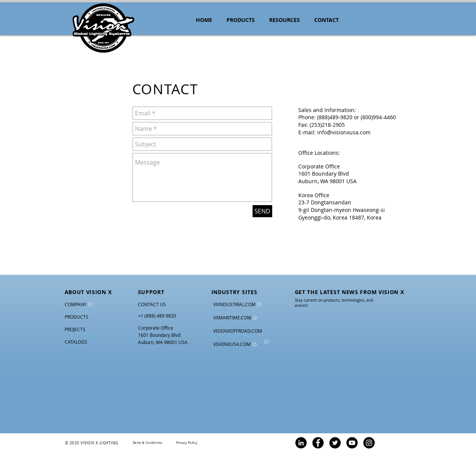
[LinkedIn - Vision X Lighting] (301, 443)
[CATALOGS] (80, 342)
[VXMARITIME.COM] (233, 318)
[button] (285, 20)
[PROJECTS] (88, 329)
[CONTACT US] (153, 304)
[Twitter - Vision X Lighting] (335, 443)
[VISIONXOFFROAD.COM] (238, 331)
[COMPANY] (77, 304)
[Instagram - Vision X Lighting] (369, 443)
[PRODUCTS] (77, 317)
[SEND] (262, 211)
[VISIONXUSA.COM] (237, 344)
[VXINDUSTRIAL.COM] (236, 304)
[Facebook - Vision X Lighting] (318, 443)
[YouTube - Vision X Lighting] (352, 443)
